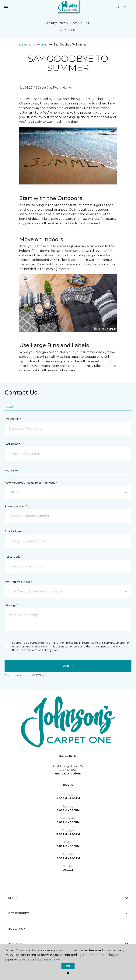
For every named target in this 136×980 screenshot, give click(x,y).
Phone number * (16, 506)
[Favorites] (125, 8)
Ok (68, 966)
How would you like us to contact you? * (31, 483)
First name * (13, 419)
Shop (68, 898)
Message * (11, 605)
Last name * (12, 444)
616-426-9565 (68, 30)
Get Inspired (68, 913)
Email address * (15, 531)
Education (68, 929)
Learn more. (51, 959)
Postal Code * (13, 557)
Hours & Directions (68, 774)
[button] (118, 8)
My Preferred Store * (18, 582)
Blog (44, 45)
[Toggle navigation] (5, 8)
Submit (68, 666)
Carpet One (27, 45)
